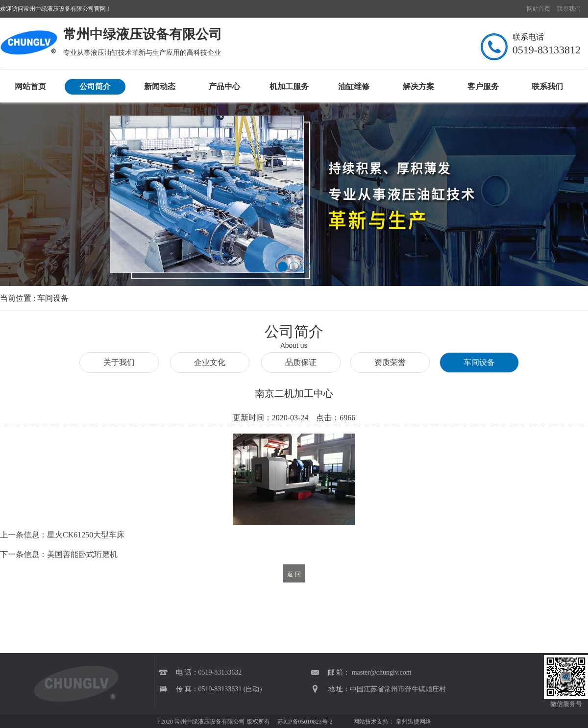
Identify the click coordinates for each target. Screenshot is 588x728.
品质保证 (301, 362)
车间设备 (479, 362)
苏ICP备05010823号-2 (304, 722)
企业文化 (210, 362)
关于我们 (119, 362)
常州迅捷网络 (414, 722)
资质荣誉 (390, 362)
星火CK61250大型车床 (86, 535)
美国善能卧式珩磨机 (82, 554)
